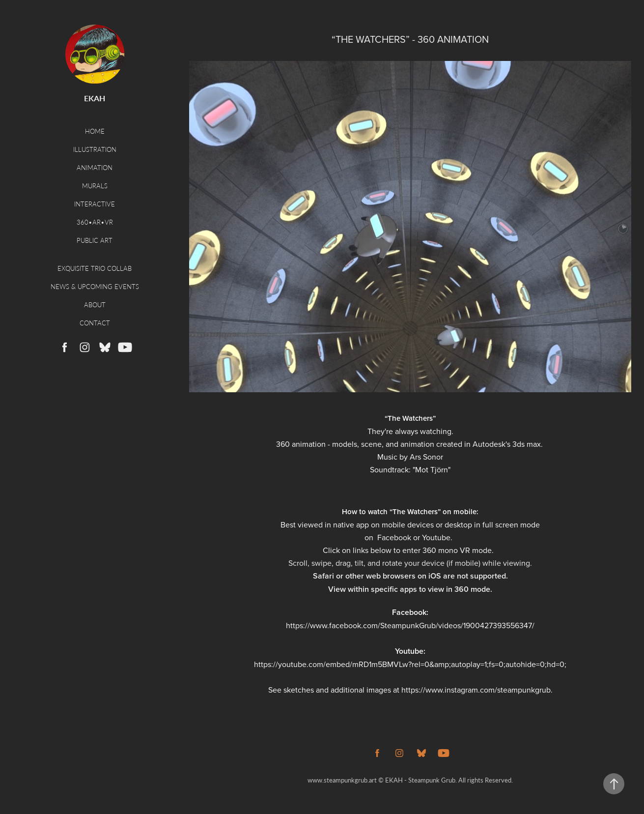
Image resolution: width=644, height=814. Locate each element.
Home (95, 131)
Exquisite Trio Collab (95, 268)
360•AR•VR (95, 222)
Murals (95, 186)
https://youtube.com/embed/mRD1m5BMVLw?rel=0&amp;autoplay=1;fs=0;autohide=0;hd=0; (410, 664)
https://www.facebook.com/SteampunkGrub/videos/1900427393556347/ (410, 625)
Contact (95, 323)
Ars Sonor (426, 457)
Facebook (394, 537)
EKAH (95, 98)
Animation (95, 167)
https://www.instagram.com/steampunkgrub (476, 690)
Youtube (436, 537)
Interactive (95, 204)
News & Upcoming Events (95, 286)
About (95, 305)
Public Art (95, 240)
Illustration (95, 149)
